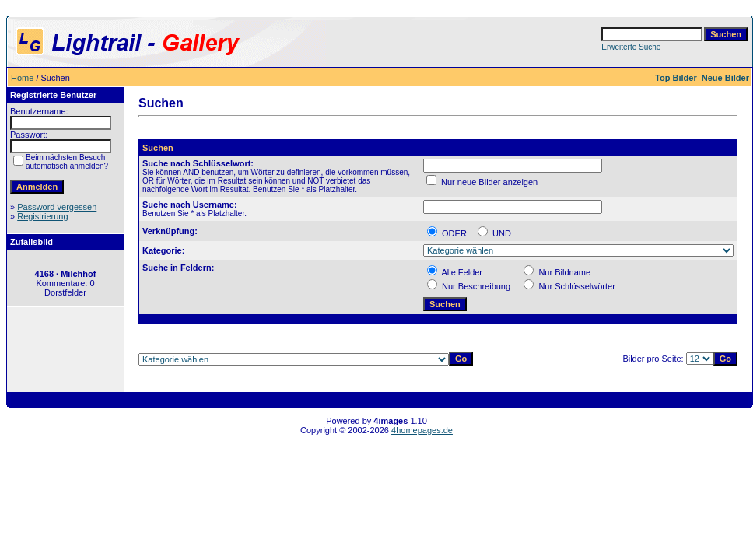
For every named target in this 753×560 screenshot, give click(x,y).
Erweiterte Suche (631, 47)
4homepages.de (422, 430)
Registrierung (42, 216)
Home (22, 78)
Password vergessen (57, 207)
